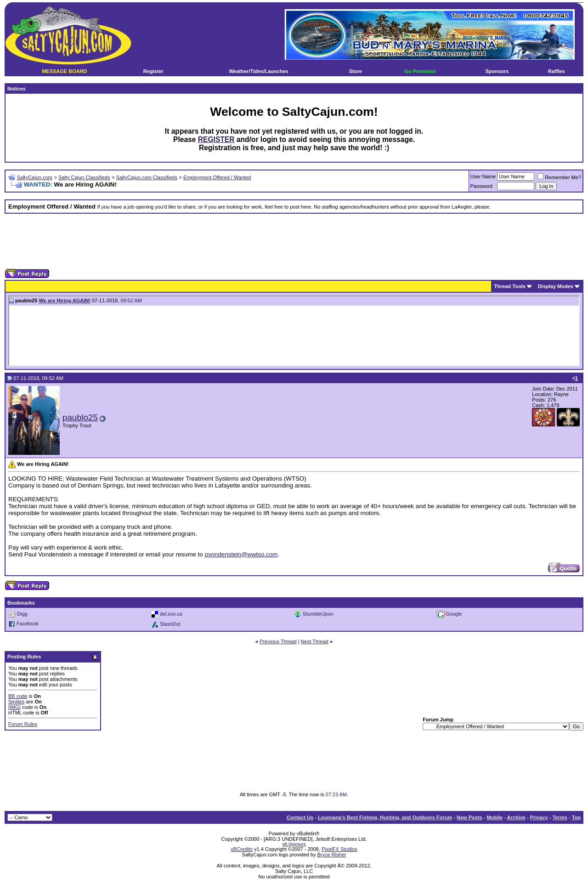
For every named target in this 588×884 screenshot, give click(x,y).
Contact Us (300, 817)
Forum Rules (23, 724)
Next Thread (315, 641)
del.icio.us (171, 613)
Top (576, 817)
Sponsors (497, 71)
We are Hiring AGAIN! (64, 300)
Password (481, 186)
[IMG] (14, 707)
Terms (560, 817)
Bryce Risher (331, 855)
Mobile (495, 817)
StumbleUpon (318, 613)
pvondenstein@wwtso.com (241, 554)
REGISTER (216, 139)
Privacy (539, 817)
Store (356, 71)
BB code (18, 696)
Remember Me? (559, 177)
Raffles (557, 71)
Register (153, 71)
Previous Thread (278, 641)
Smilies (16, 702)
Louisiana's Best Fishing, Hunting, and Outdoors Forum (385, 817)
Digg (22, 613)
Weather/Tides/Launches (258, 71)
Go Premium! (420, 71)
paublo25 (80, 417)
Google (454, 613)
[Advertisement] (294, 241)
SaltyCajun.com (35, 177)
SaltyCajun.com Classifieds (147, 177)
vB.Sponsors (294, 844)
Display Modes (556, 286)
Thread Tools (510, 286)
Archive (516, 817)
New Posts (469, 817)
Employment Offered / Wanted (217, 177)
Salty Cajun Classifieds (84, 177)
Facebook (28, 623)
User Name (483, 176)
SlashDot (170, 623)
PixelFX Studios (339, 849)
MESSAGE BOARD (64, 71)
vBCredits (242, 849)
